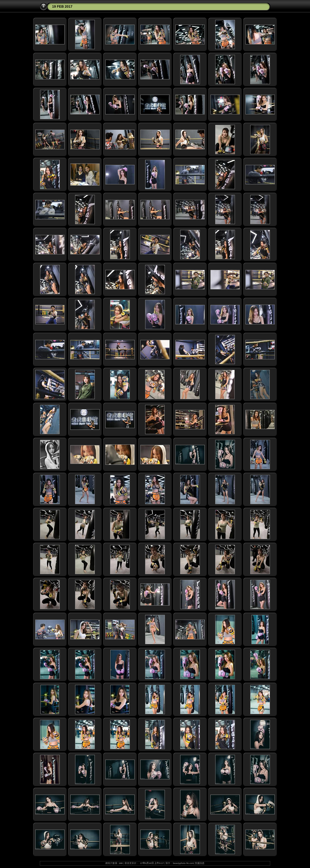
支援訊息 (200, 863)
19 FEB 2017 (62, 6)
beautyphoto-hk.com (183, 863)
